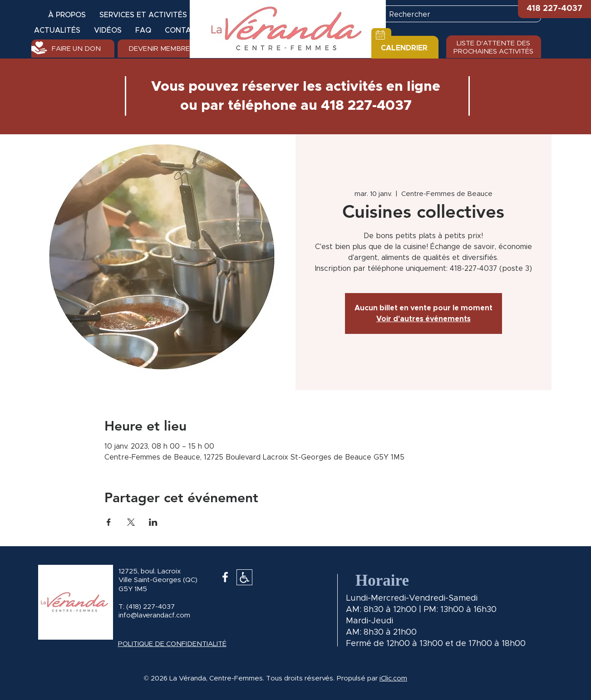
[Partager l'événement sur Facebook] (109, 522)
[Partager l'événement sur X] (131, 522)
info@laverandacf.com (154, 615)
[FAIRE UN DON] (73, 49)
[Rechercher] (456, 15)
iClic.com (393, 678)
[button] (554, 9)
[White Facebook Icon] (225, 577)
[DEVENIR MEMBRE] (159, 49)
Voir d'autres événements (424, 319)
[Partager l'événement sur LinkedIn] (153, 522)
